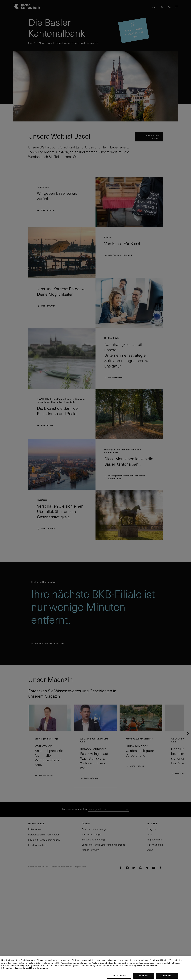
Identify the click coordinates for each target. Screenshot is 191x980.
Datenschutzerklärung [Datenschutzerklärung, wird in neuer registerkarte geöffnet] (26, 969)
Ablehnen (144, 976)
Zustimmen (167, 976)
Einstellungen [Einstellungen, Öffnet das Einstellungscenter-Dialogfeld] (119, 976)
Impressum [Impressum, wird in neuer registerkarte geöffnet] (42, 969)
